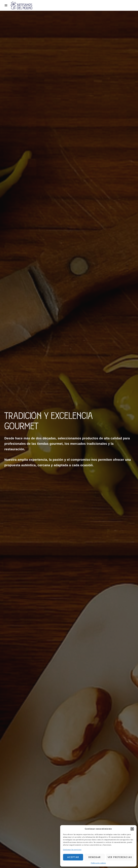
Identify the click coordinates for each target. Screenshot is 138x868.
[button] (132, 829)
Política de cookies (98, 863)
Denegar (95, 857)
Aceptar (73, 857)
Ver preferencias (120, 857)
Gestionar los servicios (72, 850)
